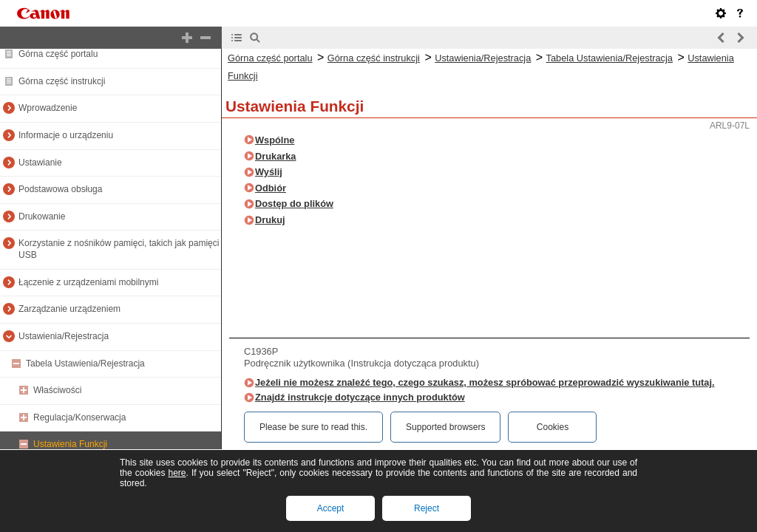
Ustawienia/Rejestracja (64, 336)
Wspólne (275, 140)
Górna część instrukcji (62, 81)
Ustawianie (40, 163)
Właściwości (57, 390)
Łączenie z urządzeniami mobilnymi (88, 282)
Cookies (553, 427)
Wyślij (269, 172)
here (177, 473)
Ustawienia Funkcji (70, 444)
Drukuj (270, 220)
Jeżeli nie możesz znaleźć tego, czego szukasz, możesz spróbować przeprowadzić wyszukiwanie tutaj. (485, 382)
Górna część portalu (58, 54)
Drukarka (276, 156)
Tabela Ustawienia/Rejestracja (85, 364)
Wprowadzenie (48, 108)
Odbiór (271, 188)
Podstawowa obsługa (60, 189)
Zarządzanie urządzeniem (69, 309)
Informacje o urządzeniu (66, 135)
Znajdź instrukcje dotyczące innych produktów (360, 397)
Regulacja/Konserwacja (79, 417)
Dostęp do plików (294, 204)
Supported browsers (445, 427)
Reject (427, 508)
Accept (331, 508)
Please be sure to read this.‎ (313, 427)
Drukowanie (42, 216)
